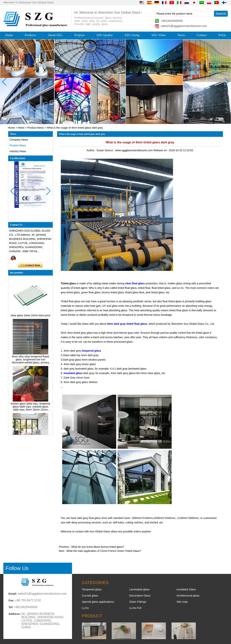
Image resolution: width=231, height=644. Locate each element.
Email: (13, 594)
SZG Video (159, 35)
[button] (108, 121)
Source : (110, 150)
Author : (92, 150)
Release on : (161, 150)
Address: (15, 614)
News (181, 35)
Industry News (18, 151)
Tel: (11, 607)
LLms (85, 608)
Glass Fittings (138, 602)
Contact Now (30, 265)
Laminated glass (139, 589)
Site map (182, 602)
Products (30, 35)
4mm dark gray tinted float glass (127, 324)
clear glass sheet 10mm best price (30, 316)
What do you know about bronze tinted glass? (98, 547)
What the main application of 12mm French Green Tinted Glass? (104, 551)
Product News (36, 128)
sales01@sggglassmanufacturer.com (184, 26)
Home (9, 35)
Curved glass (90, 595)
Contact (202, 35)
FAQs (222, 35)
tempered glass (91, 351)
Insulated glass (73, 373)
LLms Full (135, 608)
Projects (80, 35)
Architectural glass (188, 595)
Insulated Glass (186, 589)
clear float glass (135, 283)
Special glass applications (98, 602)
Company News (19, 140)
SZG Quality (105, 35)
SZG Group (132, 35)
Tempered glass (92, 589)
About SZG (55, 35)
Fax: (12, 600)
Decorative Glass (140, 595)
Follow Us (17, 568)
